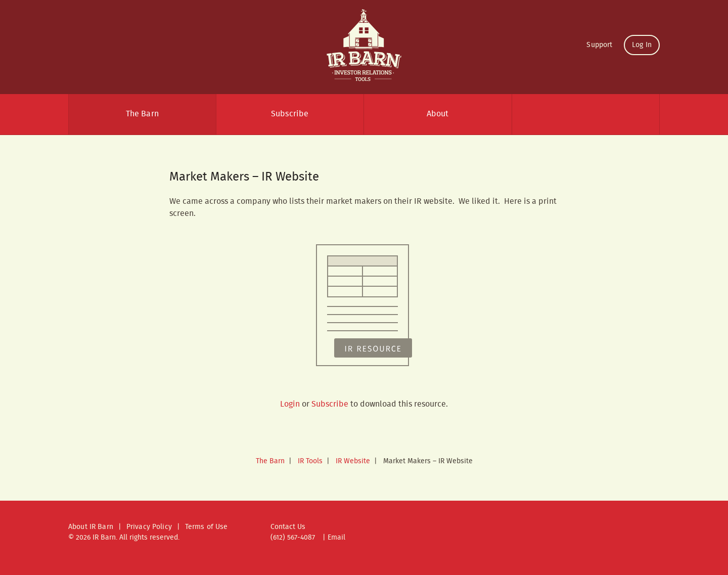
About (438, 114)
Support (599, 45)
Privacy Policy (149, 527)
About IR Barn (91, 527)
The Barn (142, 114)
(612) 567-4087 (293, 538)
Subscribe (290, 114)
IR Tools (310, 461)
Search (586, 114)
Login (290, 404)
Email (336, 538)
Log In (642, 45)
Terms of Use (207, 527)
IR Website (353, 461)
